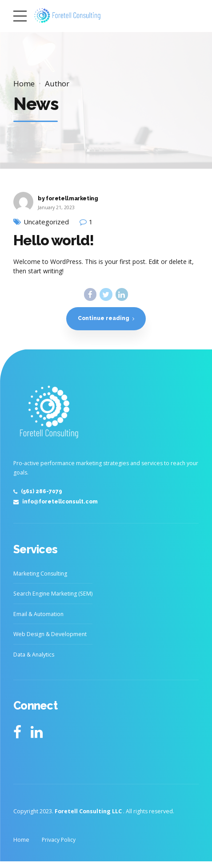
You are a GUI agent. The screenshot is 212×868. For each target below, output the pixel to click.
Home (24, 83)
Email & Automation (38, 615)
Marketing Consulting (40, 574)
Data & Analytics (34, 655)
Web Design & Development (50, 635)
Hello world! (54, 240)
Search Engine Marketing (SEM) (53, 595)
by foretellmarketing (68, 198)
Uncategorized (46, 222)
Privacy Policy (59, 841)
